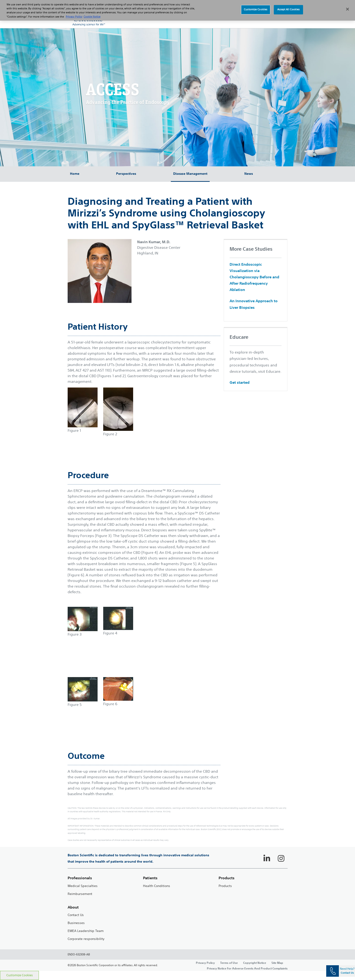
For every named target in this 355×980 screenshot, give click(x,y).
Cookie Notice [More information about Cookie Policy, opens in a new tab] (92, 14)
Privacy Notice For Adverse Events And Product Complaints (247, 968)
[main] (177, 569)
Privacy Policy (205, 963)
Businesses (76, 923)
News (249, 174)
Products (225, 886)
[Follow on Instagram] (281, 858)
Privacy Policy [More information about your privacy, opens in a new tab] (74, 14)
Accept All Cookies (289, 7)
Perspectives (126, 174)
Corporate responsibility (86, 939)
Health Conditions (157, 886)
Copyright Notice (255, 963)
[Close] (348, 6)
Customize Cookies (20, 975)
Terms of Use (229, 963)
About (73, 907)
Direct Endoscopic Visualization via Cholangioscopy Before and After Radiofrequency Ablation (254, 277)
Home (75, 174)
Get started (240, 382)
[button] (278, 19)
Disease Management (190, 174)
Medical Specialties (83, 886)
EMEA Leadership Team (86, 931)
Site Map (277, 963)
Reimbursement (80, 894)
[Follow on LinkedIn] (267, 858)
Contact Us (76, 915)
